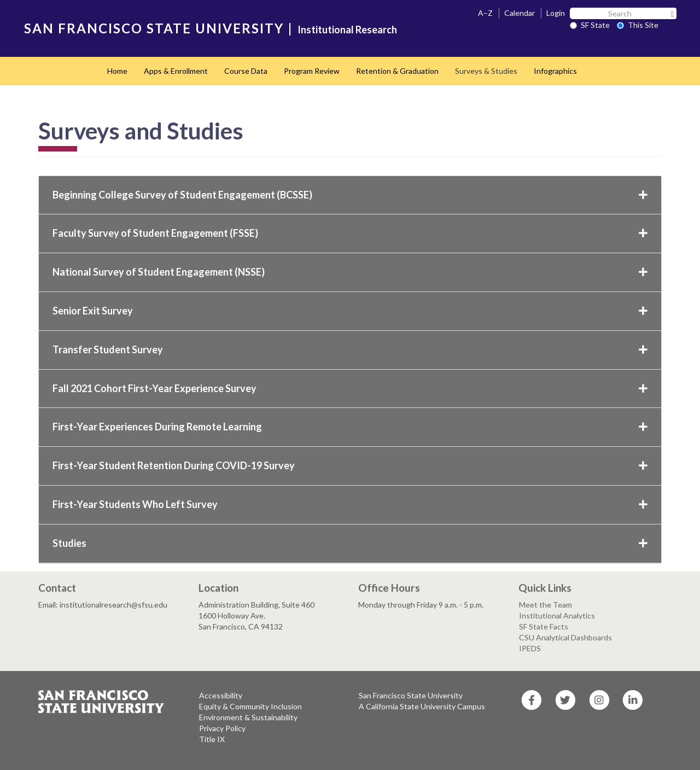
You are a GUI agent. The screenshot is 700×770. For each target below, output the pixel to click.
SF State (590, 25)
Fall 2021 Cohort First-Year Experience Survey (350, 388)
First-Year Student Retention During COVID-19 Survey (350, 465)
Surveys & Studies (486, 71)
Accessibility (221, 695)
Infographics (555, 71)
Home (117, 71)
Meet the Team (546, 605)
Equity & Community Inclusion (250, 706)
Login (556, 13)
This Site (638, 25)
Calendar (520, 13)
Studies (350, 543)
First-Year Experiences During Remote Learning (350, 427)
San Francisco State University (411, 695)
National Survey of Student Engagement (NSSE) (350, 272)
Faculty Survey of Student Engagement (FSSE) (350, 233)
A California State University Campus (422, 706)
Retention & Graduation (397, 71)
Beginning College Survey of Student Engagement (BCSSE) (350, 195)
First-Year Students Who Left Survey (350, 504)
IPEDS (530, 648)
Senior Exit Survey (350, 311)
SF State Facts (544, 626)
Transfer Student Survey (350, 349)
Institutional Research (347, 30)
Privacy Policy (222, 728)
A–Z (485, 13)
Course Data (246, 71)
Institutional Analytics (557, 616)
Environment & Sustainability (248, 717)
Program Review (312, 71)
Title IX (212, 739)
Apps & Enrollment (176, 71)
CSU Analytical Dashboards (565, 637)
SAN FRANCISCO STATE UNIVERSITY (154, 28)
